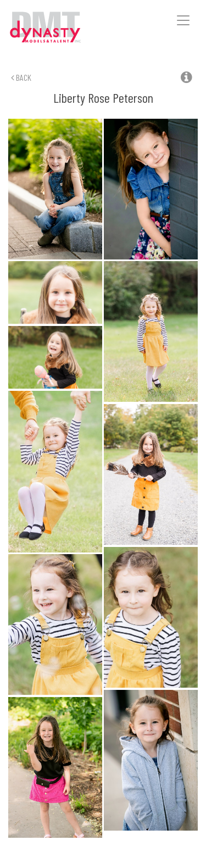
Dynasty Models (61, 28)
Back (21, 77)
